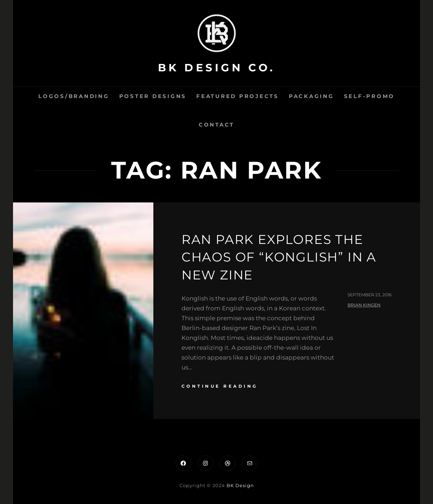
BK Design (240, 485)
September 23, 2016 (370, 295)
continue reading (220, 386)
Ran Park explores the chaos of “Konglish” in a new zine (279, 257)
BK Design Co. (217, 68)
